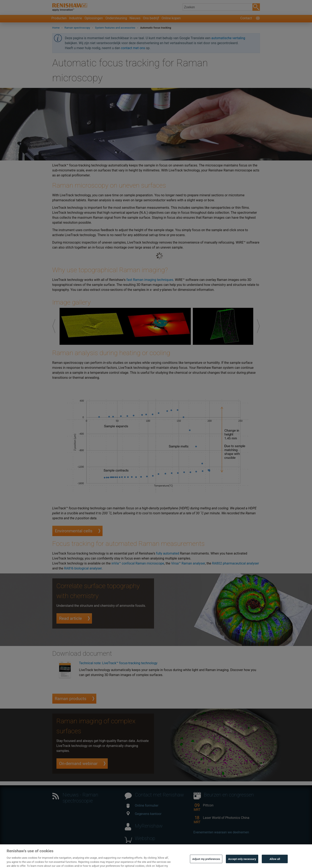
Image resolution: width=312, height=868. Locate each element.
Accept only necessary (242, 863)
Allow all (275, 863)
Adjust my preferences (206, 863)
